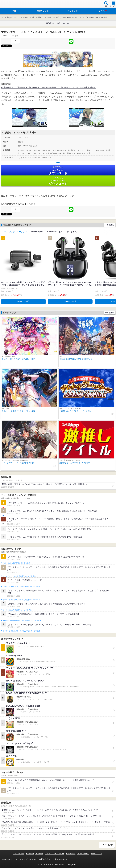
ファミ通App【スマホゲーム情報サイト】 (18, 17)
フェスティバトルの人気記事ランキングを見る (19, 576)
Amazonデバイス (55, 232)
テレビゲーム (72, 232)
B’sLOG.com (96, 854)
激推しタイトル (63, 23)
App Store (58, 170)
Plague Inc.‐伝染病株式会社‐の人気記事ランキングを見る (22, 621)
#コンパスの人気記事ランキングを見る (16, 563)
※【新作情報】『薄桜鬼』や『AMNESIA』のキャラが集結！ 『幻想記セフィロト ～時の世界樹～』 (49, 87)
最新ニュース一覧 (44, 17)
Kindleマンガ (37, 232)
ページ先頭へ (108, 845)
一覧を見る (109, 225)
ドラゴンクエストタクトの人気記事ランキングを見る (21, 631)
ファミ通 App (10, 4)
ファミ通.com (83, 854)
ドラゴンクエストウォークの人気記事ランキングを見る (22, 600)
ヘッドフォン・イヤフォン (15, 232)
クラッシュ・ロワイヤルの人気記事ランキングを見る (21, 587)
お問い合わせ (19, 854)
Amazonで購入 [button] (23, 301)
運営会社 (39, 854)
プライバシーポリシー (54, 854)
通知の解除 (71, 854)
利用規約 (30, 854)
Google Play (58, 181)
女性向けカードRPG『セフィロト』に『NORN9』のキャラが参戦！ (82, 17)
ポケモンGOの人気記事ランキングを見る (17, 610)
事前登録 (50, 23)
